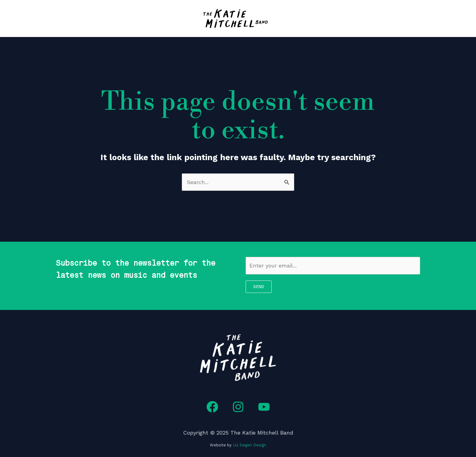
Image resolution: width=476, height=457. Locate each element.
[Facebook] (212, 407)
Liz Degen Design (250, 445)
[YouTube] (264, 407)
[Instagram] (238, 407)
